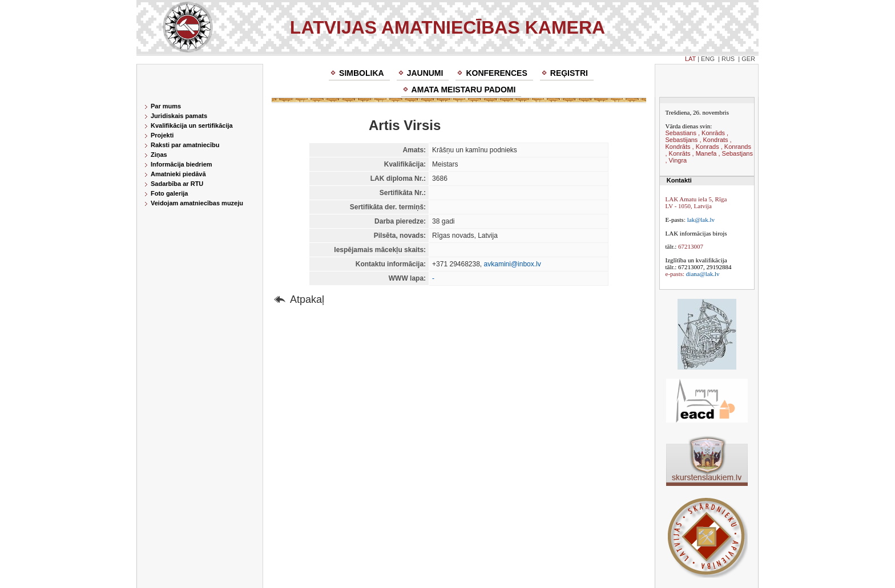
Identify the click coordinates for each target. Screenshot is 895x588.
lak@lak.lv (701, 220)
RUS (728, 59)
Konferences (496, 73)
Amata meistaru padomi (464, 90)
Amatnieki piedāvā (178, 174)
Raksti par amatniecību (185, 145)
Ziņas (159, 155)
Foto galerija (169, 193)
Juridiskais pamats (179, 116)
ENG (708, 59)
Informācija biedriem (182, 164)
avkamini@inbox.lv (513, 264)
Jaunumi (425, 73)
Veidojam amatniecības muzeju (197, 203)
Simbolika (362, 73)
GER (748, 59)
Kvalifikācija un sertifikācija (192, 125)
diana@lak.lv (703, 274)
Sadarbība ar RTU (177, 184)
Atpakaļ (307, 299)
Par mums (166, 106)
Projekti (162, 135)
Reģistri (569, 73)
